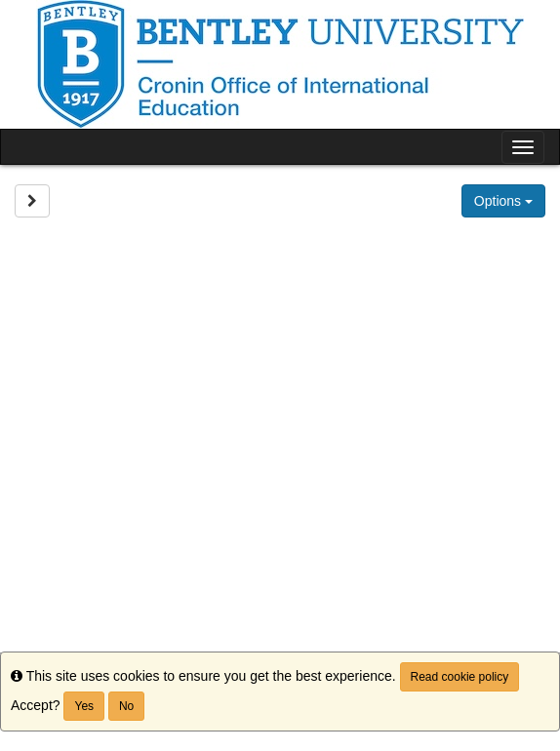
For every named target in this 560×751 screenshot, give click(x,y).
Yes (84, 706)
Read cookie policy (460, 677)
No (126, 706)
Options (503, 201)
